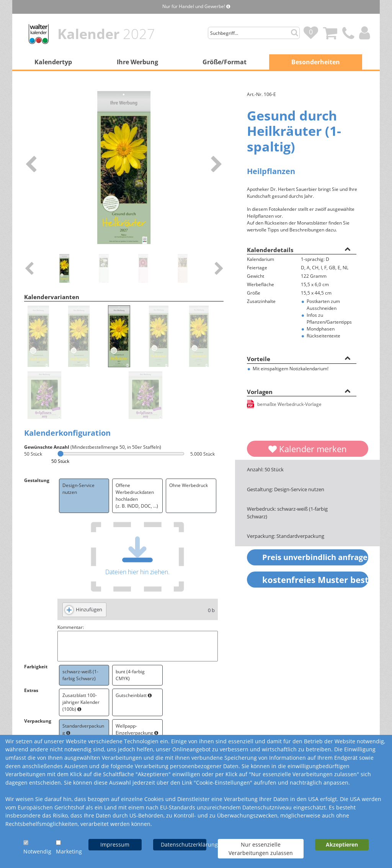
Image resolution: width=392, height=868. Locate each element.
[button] (348, 249)
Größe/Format (225, 62)
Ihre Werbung (137, 62)
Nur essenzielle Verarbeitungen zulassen (261, 849)
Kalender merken (308, 449)
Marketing (69, 851)
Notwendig (37, 851)
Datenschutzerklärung (184, 844)
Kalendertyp (53, 62)
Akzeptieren (342, 844)
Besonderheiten (316, 62)
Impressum (115, 844)
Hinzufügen (89, 609)
